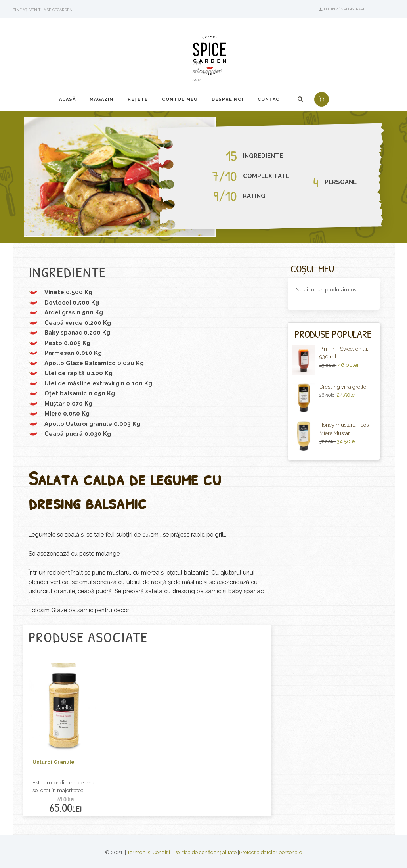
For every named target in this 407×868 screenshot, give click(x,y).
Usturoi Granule (54, 762)
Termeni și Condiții (149, 852)
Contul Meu (180, 99)
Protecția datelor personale (270, 852)
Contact (270, 99)
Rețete (138, 99)
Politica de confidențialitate (205, 852)
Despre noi (227, 99)
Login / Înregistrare (345, 9)
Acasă (67, 99)
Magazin (101, 99)
